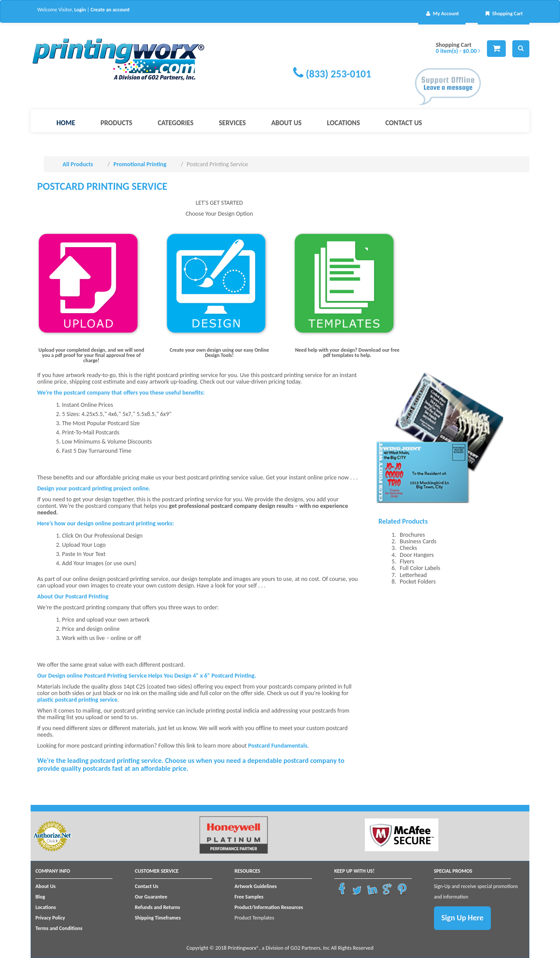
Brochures (412, 535)
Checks (408, 548)
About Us (286, 123)
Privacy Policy (50, 918)
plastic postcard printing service (77, 700)
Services (232, 123)
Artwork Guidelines (255, 886)
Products (117, 123)
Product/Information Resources (269, 907)
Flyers (407, 561)
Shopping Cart (504, 14)
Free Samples (249, 897)
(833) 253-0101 (338, 74)
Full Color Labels (420, 568)
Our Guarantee (151, 897)
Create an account (110, 10)
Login (80, 10)
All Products (78, 164)
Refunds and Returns (157, 907)
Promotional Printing (140, 164)
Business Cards (418, 541)
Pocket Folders (418, 582)
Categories (175, 123)
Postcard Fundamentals (278, 746)
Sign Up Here (462, 918)
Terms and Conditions (59, 928)
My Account (442, 14)
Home (66, 123)
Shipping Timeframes (158, 918)
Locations (343, 123)
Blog (40, 897)
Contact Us (404, 123)
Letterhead (413, 575)
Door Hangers (417, 555)
